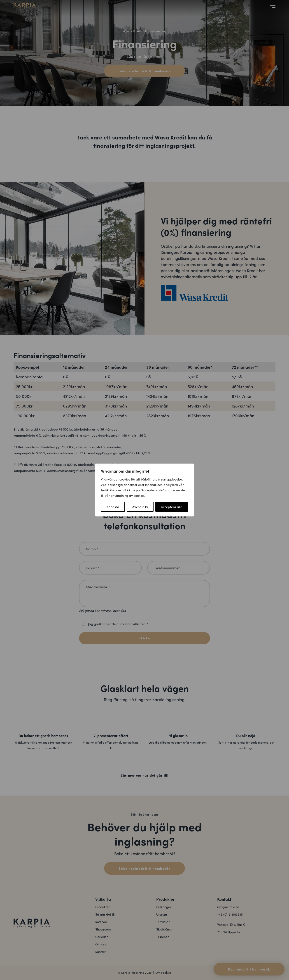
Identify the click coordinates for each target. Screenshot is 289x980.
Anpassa (113, 507)
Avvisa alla (140, 507)
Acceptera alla (172, 507)
